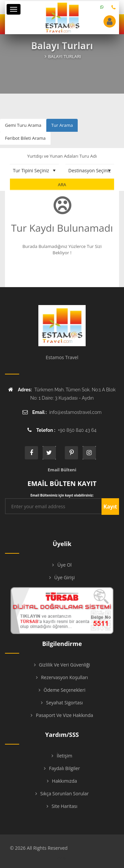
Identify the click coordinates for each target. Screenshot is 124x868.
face (31, 453)
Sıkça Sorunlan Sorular (65, 793)
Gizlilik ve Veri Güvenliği (65, 665)
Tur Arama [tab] (62, 125)
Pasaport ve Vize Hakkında (64, 715)
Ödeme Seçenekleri (64, 690)
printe (71, 453)
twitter (49, 453)
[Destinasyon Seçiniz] (90, 171)
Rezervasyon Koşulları (64, 677)
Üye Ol (64, 565)
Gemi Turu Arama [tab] (23, 125)
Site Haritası (64, 806)
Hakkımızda (64, 781)
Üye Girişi (64, 577)
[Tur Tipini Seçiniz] (34, 171)
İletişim (64, 756)
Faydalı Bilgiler (64, 768)
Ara (62, 185)
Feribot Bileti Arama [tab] (25, 138)
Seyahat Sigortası (64, 703)
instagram (89, 453)
